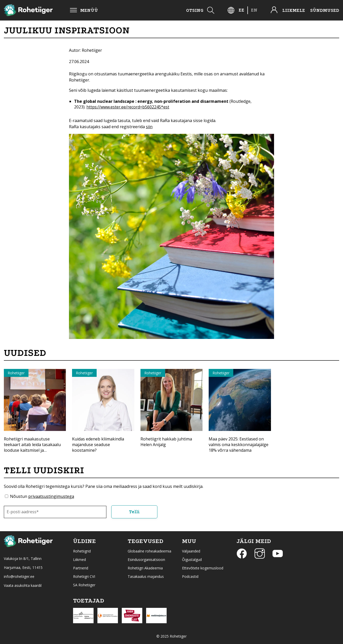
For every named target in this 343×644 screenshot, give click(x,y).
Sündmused (325, 10)
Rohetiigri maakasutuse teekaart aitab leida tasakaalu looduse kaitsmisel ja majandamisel (32, 447)
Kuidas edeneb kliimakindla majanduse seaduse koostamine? (98, 445)
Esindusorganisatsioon (146, 560)
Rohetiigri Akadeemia (145, 568)
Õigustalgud (192, 560)
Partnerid (81, 568)
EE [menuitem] (241, 10)
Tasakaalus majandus (146, 576)
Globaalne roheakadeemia (149, 551)
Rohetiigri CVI (84, 576)
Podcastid (190, 576)
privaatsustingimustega (51, 496)
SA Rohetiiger (84, 585)
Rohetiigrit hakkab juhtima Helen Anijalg (166, 442)
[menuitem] (241, 10)
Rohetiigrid (82, 551)
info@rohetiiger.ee (19, 576)
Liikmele (294, 10)
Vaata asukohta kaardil (23, 585)
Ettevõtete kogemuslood (203, 568)
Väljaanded (191, 551)
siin (149, 127)
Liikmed (79, 560)
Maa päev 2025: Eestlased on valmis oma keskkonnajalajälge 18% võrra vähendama (239, 445)
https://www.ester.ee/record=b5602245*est (128, 107)
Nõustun (42, 496)
